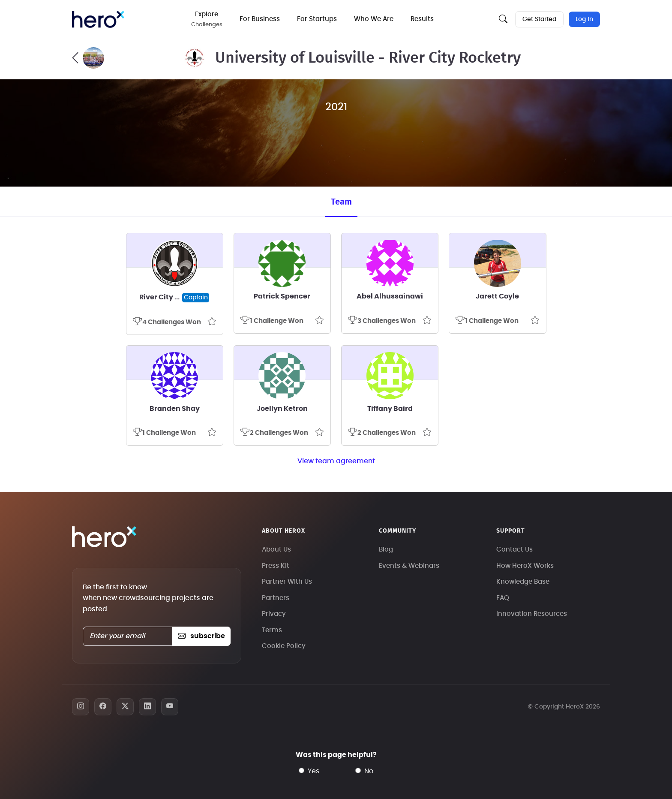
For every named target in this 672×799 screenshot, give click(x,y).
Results (422, 19)
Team (341, 202)
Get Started (539, 19)
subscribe (201, 636)
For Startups (317, 19)
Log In (584, 19)
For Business (260, 19)
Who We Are (374, 19)
